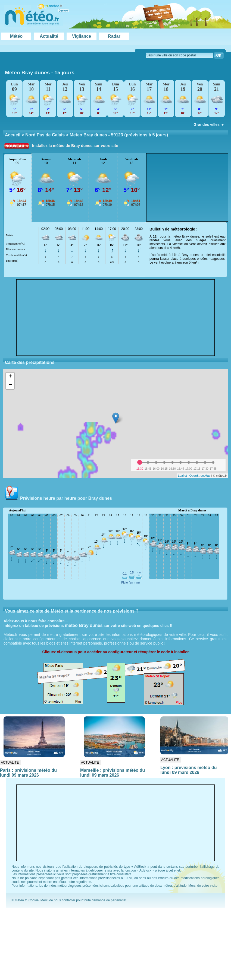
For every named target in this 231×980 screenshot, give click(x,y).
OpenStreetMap (200, 476)
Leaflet (182, 476)
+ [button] (10, 377)
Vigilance (82, 36)
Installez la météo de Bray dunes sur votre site (75, 146)
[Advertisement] (116, 318)
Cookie (34, 900)
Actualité (49, 36)
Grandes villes (209, 126)
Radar (114, 36)
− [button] (10, 385)
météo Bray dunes (84, 625)
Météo (16, 36)
